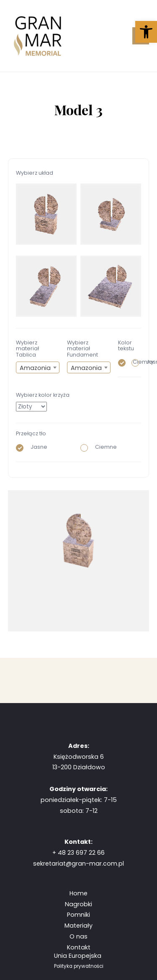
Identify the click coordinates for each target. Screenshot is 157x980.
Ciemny (125, 362)
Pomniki (78, 915)
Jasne (32, 447)
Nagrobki (78, 904)
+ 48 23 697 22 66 (78, 853)
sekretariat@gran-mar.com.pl (78, 864)
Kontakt (79, 947)
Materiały (78, 926)
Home (78, 893)
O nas (78, 936)
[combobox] (38, 367)
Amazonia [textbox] (35, 368)
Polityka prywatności (79, 966)
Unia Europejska (78, 956)
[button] (146, 32)
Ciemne (99, 447)
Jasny (139, 362)
